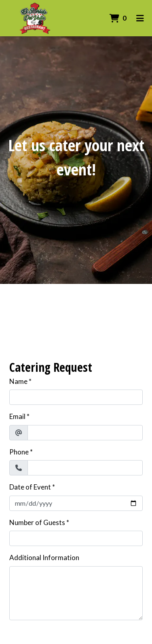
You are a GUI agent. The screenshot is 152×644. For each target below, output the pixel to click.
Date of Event (30, 487)
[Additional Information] (76, 593)
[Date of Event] (76, 503)
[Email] (85, 433)
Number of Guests (37, 522)
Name (18, 381)
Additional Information (44, 558)
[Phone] (85, 468)
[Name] (76, 397)
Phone (19, 452)
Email (17, 416)
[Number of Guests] (76, 538)
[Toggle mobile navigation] (140, 18)
